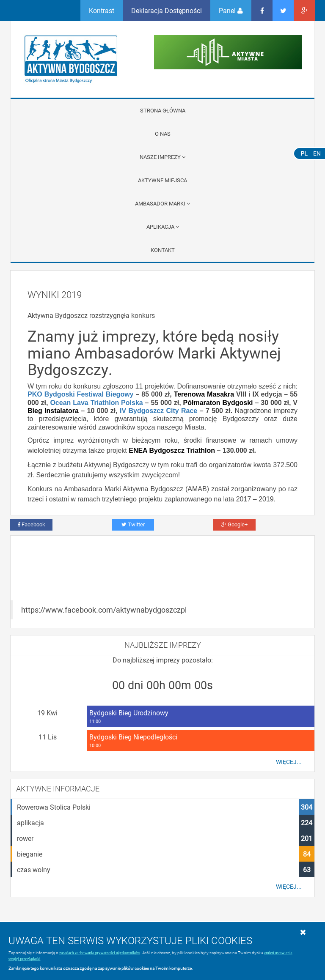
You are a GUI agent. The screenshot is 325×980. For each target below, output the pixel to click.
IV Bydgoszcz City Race (158, 411)
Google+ (234, 524)
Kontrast (102, 10)
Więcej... (289, 762)
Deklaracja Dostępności (167, 10)
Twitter (133, 524)
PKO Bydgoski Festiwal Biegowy (81, 394)
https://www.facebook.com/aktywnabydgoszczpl (104, 610)
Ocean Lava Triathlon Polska (96, 403)
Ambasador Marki (162, 203)
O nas (163, 134)
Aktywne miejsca (162, 180)
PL (304, 153)
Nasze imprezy (162, 157)
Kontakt (163, 250)
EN (317, 153)
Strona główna (163, 110)
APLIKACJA (163, 227)
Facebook (31, 524)
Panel (231, 10)
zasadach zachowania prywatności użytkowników (100, 953)
